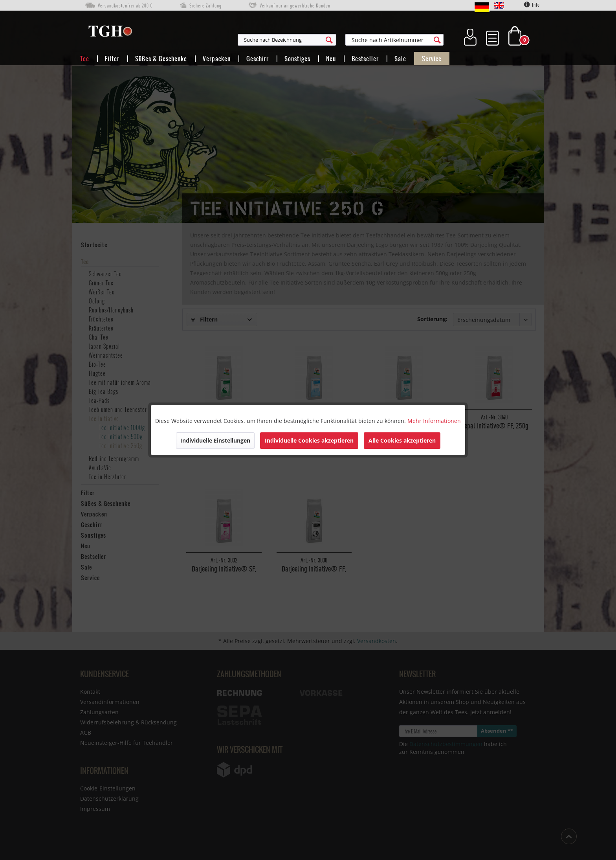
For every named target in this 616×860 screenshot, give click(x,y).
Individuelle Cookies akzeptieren (309, 440)
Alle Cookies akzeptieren (402, 440)
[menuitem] (325, 40)
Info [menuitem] (532, 5)
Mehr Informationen (434, 421)
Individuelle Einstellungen (215, 440)
